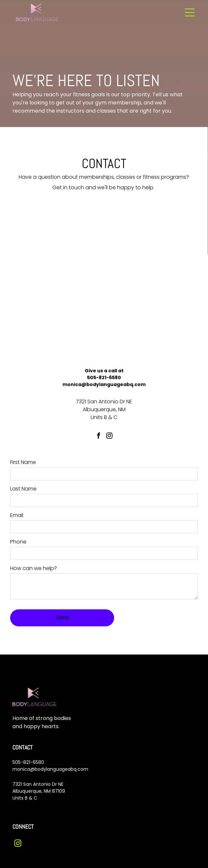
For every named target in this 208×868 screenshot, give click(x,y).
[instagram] (110, 437)
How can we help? (34, 568)
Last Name (23, 489)
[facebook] (99, 437)
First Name (23, 462)
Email (17, 515)
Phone (18, 542)
